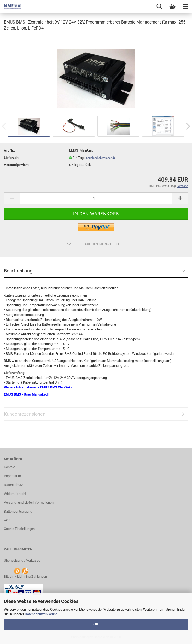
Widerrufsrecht (15, 494)
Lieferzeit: (12, 158)
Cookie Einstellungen (19, 529)
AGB (7, 520)
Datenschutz (13, 485)
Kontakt (10, 467)
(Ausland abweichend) (101, 158)
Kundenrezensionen (25, 414)
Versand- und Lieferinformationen (29, 503)
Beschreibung (18, 271)
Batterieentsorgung (18, 511)
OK (96, 624)
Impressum (12, 476)
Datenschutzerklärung (41, 614)
